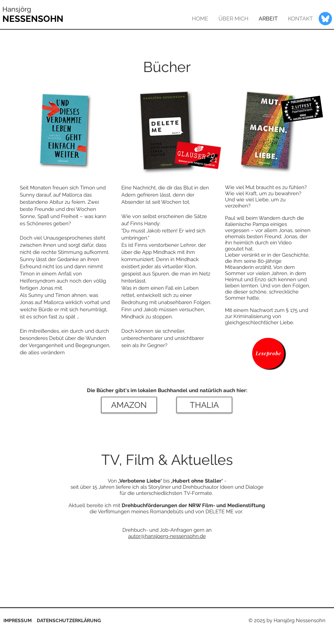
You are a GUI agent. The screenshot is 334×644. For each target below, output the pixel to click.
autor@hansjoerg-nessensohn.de (167, 536)
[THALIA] (204, 405)
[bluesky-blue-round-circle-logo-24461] (325, 19)
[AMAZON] (129, 405)
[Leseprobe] (268, 353)
